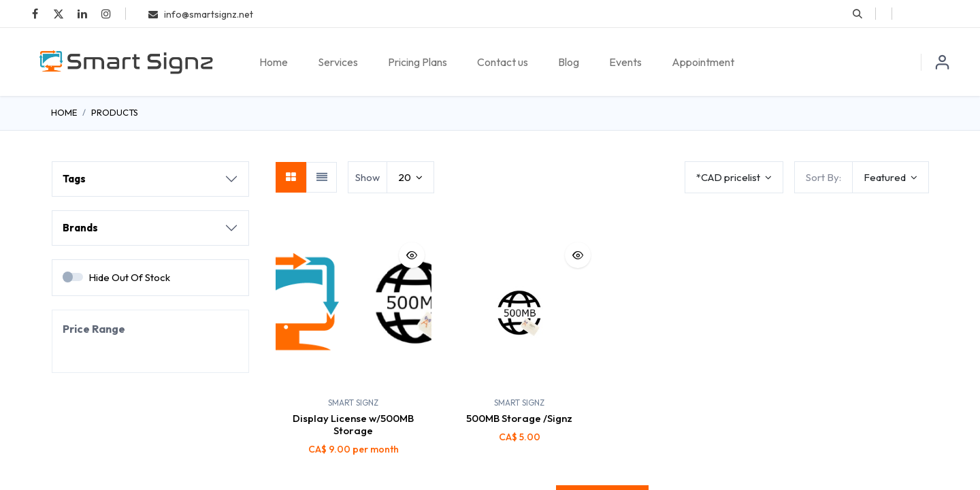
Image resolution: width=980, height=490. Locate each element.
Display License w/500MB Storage (353, 424)
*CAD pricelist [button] (729, 177)
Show (367, 177)
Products (115, 112)
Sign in (943, 62)
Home (64, 112)
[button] (857, 14)
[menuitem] (274, 62)
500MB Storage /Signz (519, 418)
